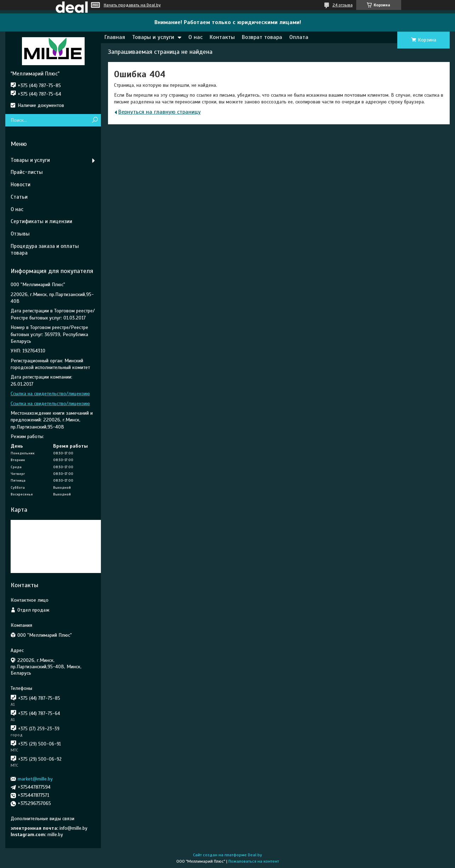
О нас (195, 37)
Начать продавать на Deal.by (132, 5)
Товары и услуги (153, 37)
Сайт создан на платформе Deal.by (227, 855)
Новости (21, 185)
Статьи (19, 197)
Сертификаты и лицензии (41, 221)
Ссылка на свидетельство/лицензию (50, 394)
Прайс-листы (27, 172)
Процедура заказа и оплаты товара (45, 249)
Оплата (299, 37)
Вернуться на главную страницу (160, 112)
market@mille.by (35, 779)
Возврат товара (262, 37)
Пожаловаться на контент (254, 861)
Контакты (222, 37)
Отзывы (20, 234)
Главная (115, 37)
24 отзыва (343, 5)
